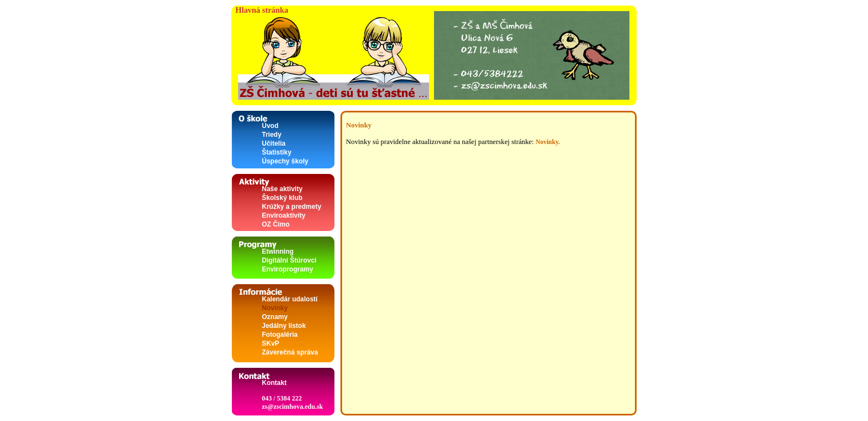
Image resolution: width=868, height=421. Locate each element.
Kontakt (274, 383)
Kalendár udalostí (290, 299)
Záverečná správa (290, 352)
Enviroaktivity (284, 215)
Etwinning (278, 251)
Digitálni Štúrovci (289, 260)
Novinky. (548, 142)
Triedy (272, 135)
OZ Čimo (276, 224)
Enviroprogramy (288, 269)
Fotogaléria (280, 335)
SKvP (270, 343)
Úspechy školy (285, 161)
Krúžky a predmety (291, 207)
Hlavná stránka (260, 10)
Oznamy (275, 317)
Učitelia (274, 143)
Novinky (275, 308)
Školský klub (282, 198)
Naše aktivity (282, 189)
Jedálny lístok (284, 326)
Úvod (270, 126)
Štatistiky (277, 152)
